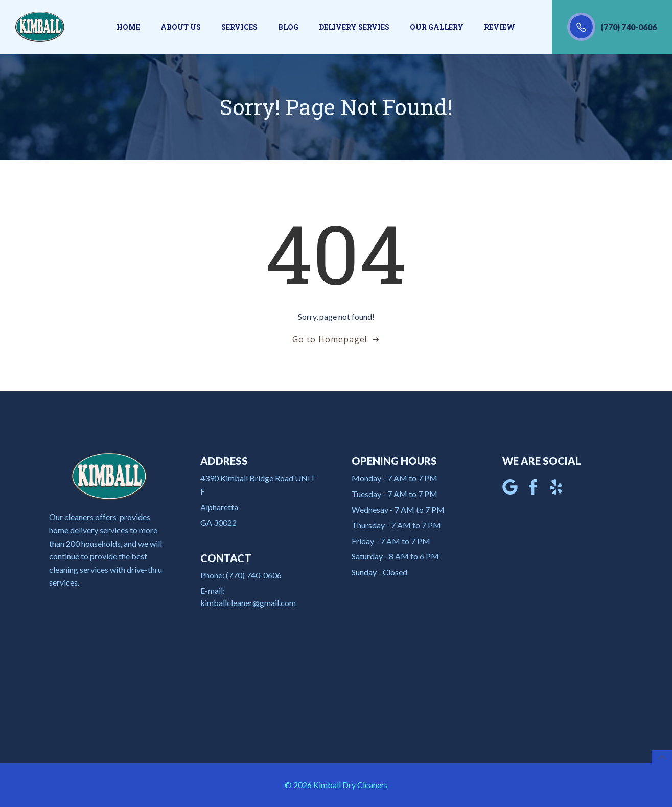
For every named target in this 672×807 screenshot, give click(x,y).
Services (239, 27)
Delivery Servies (354, 27)
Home (128, 27)
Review (500, 27)
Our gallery (437, 27)
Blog (288, 27)
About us (181, 27)
